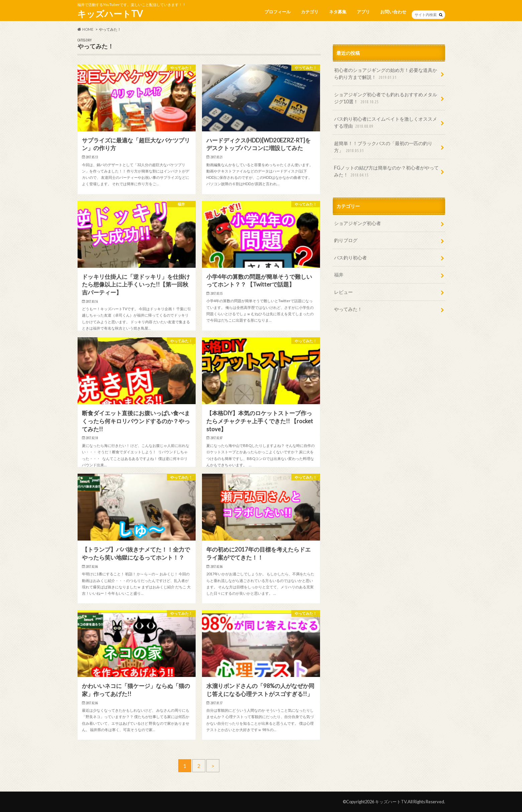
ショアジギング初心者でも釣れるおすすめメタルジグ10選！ (386, 98)
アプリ (363, 12)
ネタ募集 (338, 12)
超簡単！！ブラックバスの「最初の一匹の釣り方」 (383, 147)
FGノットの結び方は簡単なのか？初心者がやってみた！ (386, 172)
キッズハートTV (110, 14)
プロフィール (278, 12)
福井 (339, 275)
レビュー (343, 292)
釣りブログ (346, 240)
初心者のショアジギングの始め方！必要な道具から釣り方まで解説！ (386, 74)
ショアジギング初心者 (357, 223)
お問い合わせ (393, 12)
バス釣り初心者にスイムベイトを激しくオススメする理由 (386, 123)
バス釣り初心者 (350, 258)
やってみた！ (348, 309)
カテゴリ (310, 12)
